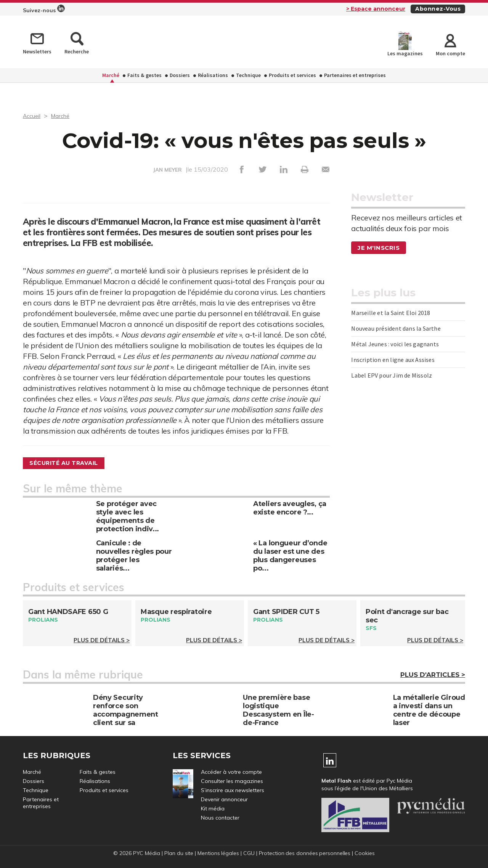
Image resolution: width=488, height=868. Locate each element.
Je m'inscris (380, 248)
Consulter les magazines (232, 782)
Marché (111, 75)
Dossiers (180, 75)
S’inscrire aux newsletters (233, 791)
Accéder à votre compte (231, 773)
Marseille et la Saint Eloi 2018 (391, 313)
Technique (248, 75)
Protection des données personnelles (305, 854)
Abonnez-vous (438, 9)
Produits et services (292, 75)
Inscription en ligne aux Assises (393, 360)
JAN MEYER (167, 170)
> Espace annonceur (376, 9)
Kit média (213, 809)
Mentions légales (218, 854)
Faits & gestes (144, 75)
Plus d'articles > (433, 675)
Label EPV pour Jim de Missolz (392, 375)
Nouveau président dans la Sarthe (396, 328)
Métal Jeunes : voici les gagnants (395, 344)
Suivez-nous (44, 9)
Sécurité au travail (69, 463)
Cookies (366, 854)
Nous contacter (220, 818)
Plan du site (178, 854)
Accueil (33, 116)
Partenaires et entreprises (355, 75)
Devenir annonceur (224, 800)
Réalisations (213, 75)
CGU (249, 854)
